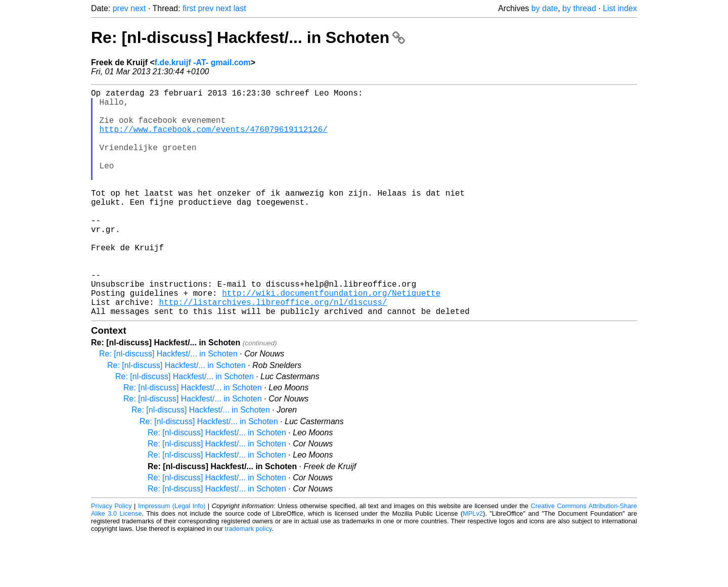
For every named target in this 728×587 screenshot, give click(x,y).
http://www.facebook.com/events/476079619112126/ (214, 139)
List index (620, 8)
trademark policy (248, 579)
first (189, 8)
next (138, 8)
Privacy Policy (111, 556)
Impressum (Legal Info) (172, 556)
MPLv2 (473, 564)
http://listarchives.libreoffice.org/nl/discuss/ (273, 350)
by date (544, 8)
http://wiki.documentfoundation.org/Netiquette (331, 339)
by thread (579, 8)
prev (121, 8)
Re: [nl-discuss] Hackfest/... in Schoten (248, 37)
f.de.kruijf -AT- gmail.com (203, 62)
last (240, 8)
